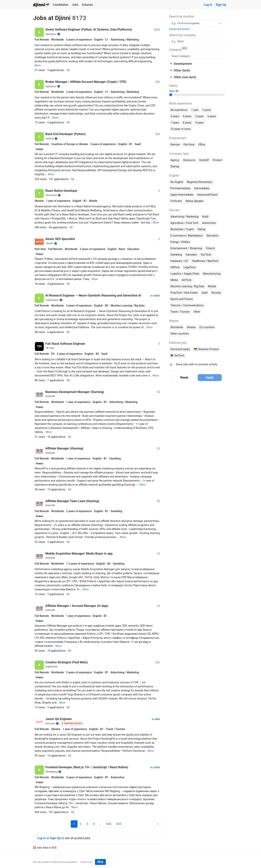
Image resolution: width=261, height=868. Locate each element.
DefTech (187, 280)
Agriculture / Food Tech (184, 223)
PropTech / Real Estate (184, 293)
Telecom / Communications (187, 305)
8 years (187, 123)
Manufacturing (212, 274)
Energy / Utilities (180, 242)
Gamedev (191, 255)
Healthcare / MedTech (205, 261)
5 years (200, 116)
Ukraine (191, 327)
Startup (175, 166)
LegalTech (190, 267)
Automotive (209, 223)
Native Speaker (195, 201)
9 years (200, 123)
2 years (207, 110)
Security (216, 293)
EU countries (207, 327)
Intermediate (202, 188)
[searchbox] (197, 56)
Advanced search (179, 29)
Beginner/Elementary (200, 182)
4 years (187, 116)
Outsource (189, 160)
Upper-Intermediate (182, 195)
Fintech (210, 248)
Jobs (75, 5)
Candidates (61, 5)
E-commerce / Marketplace (187, 236)
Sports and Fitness (182, 299)
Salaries (87, 5)
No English (177, 182)
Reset (184, 378)
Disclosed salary (180, 349)
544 (109, 824)
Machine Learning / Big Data (187, 286)
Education (212, 236)
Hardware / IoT (179, 261)
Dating (201, 229)
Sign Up (221, 5)
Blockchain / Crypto (182, 229)
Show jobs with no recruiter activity (197, 364)
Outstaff (204, 160)
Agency (175, 160)
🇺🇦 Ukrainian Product (206, 349)
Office (202, 145)
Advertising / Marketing (184, 217)
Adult (205, 217)
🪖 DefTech (177, 356)
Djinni (41, 5)
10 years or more (181, 129)
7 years (175, 123)
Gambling (176, 255)
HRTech (175, 267)
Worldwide (177, 327)
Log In (208, 5)
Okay (100, 862)
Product (217, 160)
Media (174, 280)
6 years (212, 116)
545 (119, 824)
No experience (179, 110)
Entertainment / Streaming (186, 248)
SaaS (204, 293)
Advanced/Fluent (207, 195)
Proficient (176, 201)
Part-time (189, 145)
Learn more (86, 862)
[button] (38, 65)
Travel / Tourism (180, 312)
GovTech (206, 255)
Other (197, 312)
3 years (175, 116)
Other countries (180, 334)
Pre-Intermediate (180, 188)
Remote (175, 145)
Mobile (212, 286)
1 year (195, 110)
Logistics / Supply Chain (185, 274)
